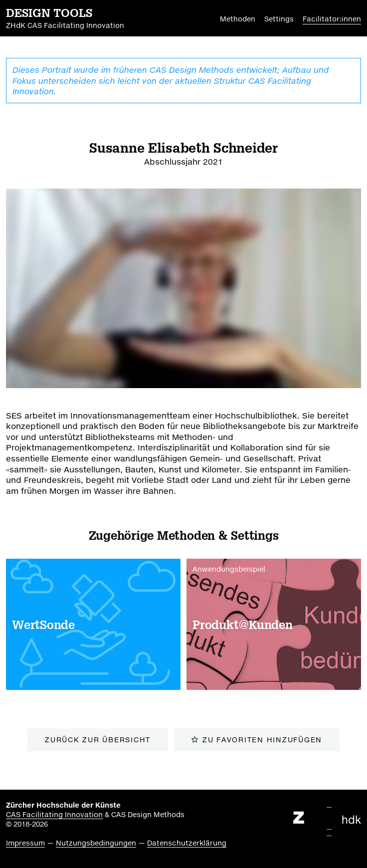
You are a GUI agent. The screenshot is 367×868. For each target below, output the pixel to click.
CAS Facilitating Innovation (54, 814)
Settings (279, 19)
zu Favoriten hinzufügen (262, 740)
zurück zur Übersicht (98, 740)
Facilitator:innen (332, 19)
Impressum (25, 843)
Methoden (238, 19)
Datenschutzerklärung (187, 843)
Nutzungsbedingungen (96, 843)
